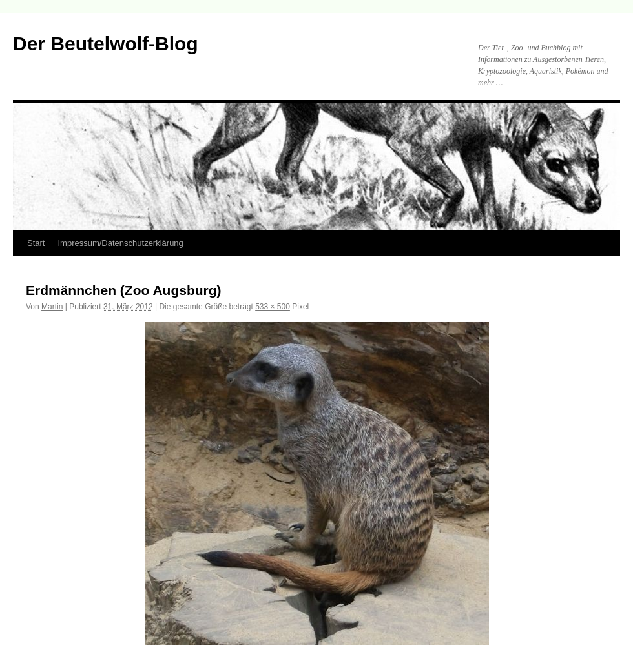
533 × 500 (273, 307)
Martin (52, 307)
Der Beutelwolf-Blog (106, 44)
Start (36, 243)
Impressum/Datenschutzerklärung (120, 243)
